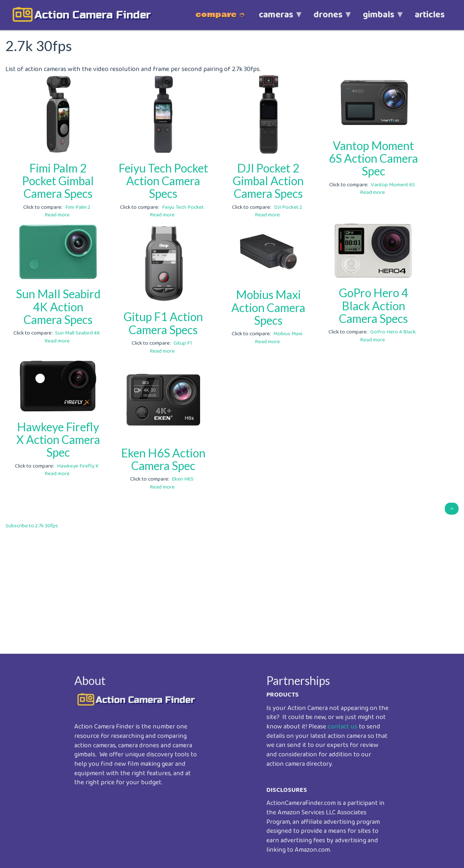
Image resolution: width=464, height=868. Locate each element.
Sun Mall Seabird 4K (78, 333)
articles (430, 15)
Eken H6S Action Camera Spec (163, 459)
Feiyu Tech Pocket (183, 207)
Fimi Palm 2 (78, 207)
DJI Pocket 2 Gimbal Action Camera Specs (268, 181)
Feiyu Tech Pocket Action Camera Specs (163, 181)
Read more (57, 215)
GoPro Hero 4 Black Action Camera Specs (374, 305)
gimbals (379, 19)
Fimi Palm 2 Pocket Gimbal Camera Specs (58, 181)
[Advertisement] (223, 586)
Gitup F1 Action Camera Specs (163, 323)
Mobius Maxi (288, 334)
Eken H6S (183, 479)
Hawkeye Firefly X (78, 466)
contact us (343, 727)
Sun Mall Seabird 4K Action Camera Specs (58, 306)
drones (328, 19)
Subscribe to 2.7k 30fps (32, 526)
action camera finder (93, 15)
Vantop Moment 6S (393, 185)
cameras (276, 19)
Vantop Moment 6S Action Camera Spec (373, 158)
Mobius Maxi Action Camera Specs (268, 307)
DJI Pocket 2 (288, 207)
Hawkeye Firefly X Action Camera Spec (58, 439)
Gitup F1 (183, 343)
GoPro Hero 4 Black (393, 332)
